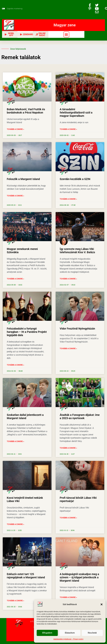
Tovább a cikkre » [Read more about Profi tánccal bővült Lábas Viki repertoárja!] (68, 518)
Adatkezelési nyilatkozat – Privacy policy (68, 639)
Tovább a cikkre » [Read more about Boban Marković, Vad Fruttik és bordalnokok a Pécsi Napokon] (15, 129)
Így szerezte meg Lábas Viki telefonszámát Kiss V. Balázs (77, 251)
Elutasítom (70, 633)
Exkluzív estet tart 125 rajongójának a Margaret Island (26, 576)
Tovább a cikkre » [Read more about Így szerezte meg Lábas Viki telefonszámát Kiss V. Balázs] (68, 279)
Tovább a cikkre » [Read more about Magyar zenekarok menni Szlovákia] (15, 279)
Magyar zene (65, 25)
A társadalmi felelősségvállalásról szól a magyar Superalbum (76, 113)
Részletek (92, 633)
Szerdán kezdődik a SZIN (75, 179)
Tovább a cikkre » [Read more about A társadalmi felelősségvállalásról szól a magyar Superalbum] (68, 129)
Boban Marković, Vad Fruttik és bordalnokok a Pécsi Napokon (26, 111)
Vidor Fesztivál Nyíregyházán (77, 329)
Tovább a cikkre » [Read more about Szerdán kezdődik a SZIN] (68, 199)
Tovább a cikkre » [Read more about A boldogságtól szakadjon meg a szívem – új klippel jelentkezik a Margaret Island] (68, 597)
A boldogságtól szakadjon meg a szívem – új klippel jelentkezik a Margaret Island (79, 577)
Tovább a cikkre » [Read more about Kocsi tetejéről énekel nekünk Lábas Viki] (15, 524)
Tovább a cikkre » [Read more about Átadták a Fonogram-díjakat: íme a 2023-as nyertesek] (68, 448)
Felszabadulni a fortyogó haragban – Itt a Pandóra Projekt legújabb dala (27, 332)
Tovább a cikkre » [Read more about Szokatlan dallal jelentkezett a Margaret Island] (15, 441)
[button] (102, 604)
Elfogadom (47, 633)
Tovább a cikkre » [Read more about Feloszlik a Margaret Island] (15, 196)
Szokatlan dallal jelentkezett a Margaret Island (25, 416)
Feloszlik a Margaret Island (23, 179)
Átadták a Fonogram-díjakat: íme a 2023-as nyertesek (80, 416)
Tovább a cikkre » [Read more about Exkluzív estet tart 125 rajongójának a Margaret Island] (15, 601)
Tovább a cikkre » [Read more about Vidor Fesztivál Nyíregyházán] (68, 348)
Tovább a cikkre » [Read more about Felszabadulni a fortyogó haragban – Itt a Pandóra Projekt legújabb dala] (15, 365)
